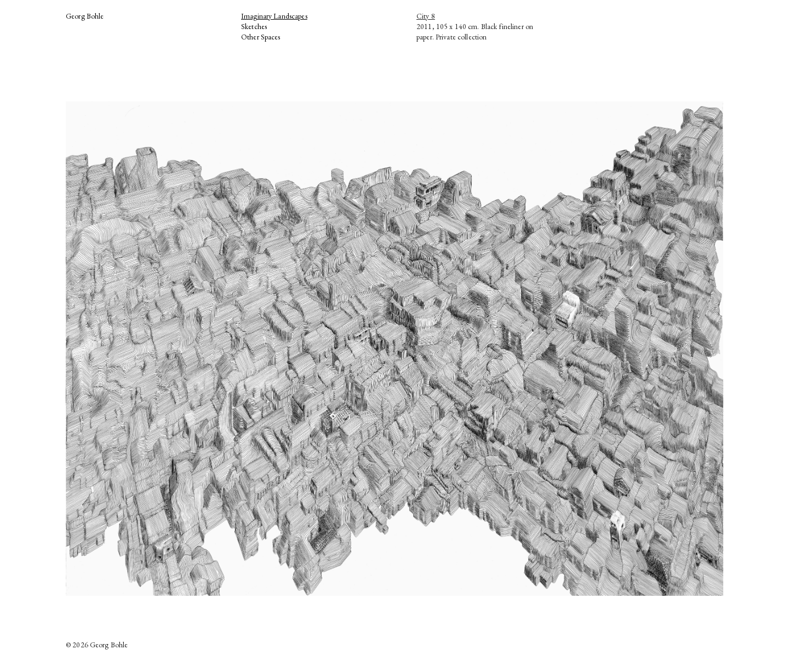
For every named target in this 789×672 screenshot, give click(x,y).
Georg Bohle (85, 16)
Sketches (254, 26)
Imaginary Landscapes (274, 16)
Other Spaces (261, 37)
